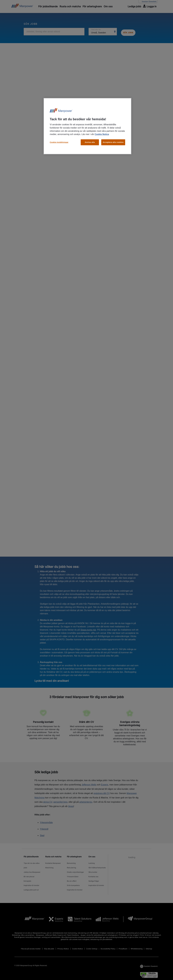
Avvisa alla (90, 142)
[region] (87, 126)
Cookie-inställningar (59, 142)
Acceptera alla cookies (113, 142)
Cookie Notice (102, 134)
